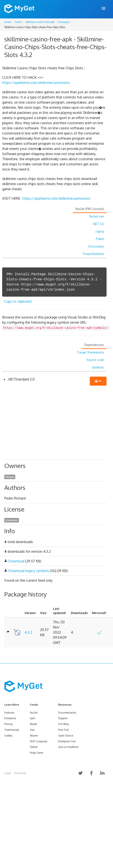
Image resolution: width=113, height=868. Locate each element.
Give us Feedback (68, 747)
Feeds (18, 22)
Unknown (12, 520)
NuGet (34, 713)
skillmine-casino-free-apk (40, 22)
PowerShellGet (93, 254)
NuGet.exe (97, 216)
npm (33, 718)
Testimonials (12, 730)
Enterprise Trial (67, 741)
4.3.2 (28, 632)
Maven (34, 736)
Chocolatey (96, 246)
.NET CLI (98, 224)
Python (34, 747)
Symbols (98, 367)
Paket (100, 239)
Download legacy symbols (29, 571)
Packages (64, 22)
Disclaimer (20, 773)
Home (8, 22)
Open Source (66, 736)
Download (16, 561)
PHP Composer (39, 741)
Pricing (8, 724)
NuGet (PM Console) (90, 209)
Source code (95, 360)
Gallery (8, 736)
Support (63, 718)
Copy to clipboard (18, 301)
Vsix (32, 730)
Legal (8, 773)
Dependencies (94, 345)
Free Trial (63, 730)
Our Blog (63, 724)
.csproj (99, 231)
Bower (33, 724)
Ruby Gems (37, 753)
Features (9, 713)
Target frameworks (91, 352)
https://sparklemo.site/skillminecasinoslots (36, 83)
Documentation (67, 713)
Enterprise (10, 718)
